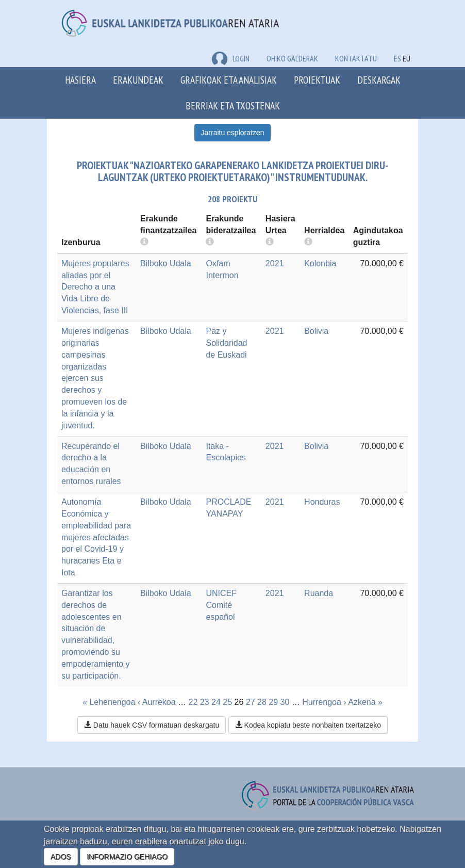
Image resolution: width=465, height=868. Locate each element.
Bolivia (316, 331)
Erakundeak (138, 80)
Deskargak (379, 80)
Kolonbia (320, 263)
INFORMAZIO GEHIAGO (127, 857)
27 (251, 702)
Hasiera (80, 80)
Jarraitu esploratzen (233, 133)
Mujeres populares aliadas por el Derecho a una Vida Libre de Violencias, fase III (95, 287)
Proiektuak (317, 80)
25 (227, 702)
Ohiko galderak (292, 58)
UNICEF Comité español (221, 605)
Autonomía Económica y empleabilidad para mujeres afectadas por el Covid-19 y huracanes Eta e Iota (96, 537)
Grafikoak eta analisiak (229, 80)
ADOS (61, 857)
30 (285, 702)
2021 (275, 263)
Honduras (322, 502)
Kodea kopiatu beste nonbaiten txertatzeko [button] (308, 725)
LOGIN (231, 58)
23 (205, 702)
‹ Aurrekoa (157, 702)
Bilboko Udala (166, 263)
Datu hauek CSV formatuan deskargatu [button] (152, 725)
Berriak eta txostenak (233, 106)
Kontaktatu (356, 58)
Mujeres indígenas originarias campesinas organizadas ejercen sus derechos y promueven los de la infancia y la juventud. (95, 378)
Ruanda (319, 593)
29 (273, 702)
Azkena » (365, 702)
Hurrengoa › (324, 702)
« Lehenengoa (109, 702)
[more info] (270, 242)
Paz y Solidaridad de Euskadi (226, 343)
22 (193, 702)
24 (216, 702)
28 (262, 702)
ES (397, 58)
